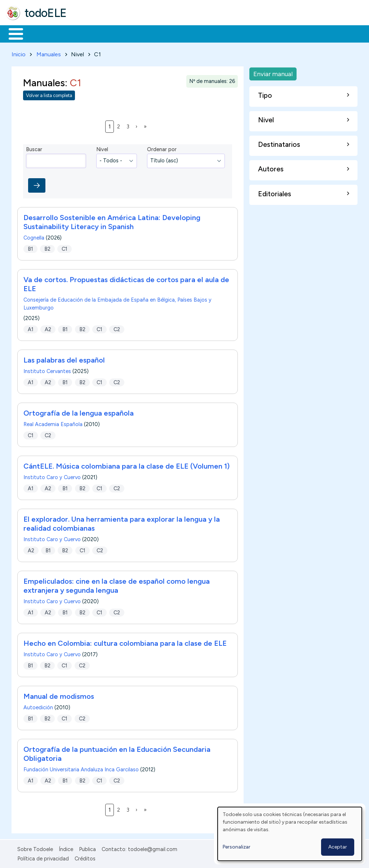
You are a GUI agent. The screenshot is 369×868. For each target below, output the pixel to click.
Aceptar (338, 847)
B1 (30, 247)
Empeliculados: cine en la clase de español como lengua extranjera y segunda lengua (117, 584)
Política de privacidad (43, 858)
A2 (48, 328)
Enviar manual (273, 72)
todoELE (46, 13)
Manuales (49, 53)
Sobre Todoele (35, 848)
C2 (117, 328)
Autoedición (38, 706)
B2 (47, 247)
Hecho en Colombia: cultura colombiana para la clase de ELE (125, 642)
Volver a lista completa (49, 94)
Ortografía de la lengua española (79, 412)
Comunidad (264, 33)
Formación (87, 33)
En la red (170, 33)
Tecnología (215, 33)
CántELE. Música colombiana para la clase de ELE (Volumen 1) (126, 465)
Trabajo (130, 33)
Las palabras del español (64, 359)
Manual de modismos (59, 695)
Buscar (296, 33)
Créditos (85, 858)
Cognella (34, 236)
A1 (31, 328)
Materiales (40, 33)
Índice (66, 848)
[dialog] (290, 834)
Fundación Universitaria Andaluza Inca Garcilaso (81, 768)
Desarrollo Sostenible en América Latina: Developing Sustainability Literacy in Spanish (112, 221)
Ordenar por (162, 148)
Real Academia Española (53, 423)
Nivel (102, 148)
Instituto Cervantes (47, 370)
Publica (87, 848)
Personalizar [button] (237, 847)
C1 (65, 247)
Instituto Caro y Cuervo (52, 476)
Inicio (12, 33)
